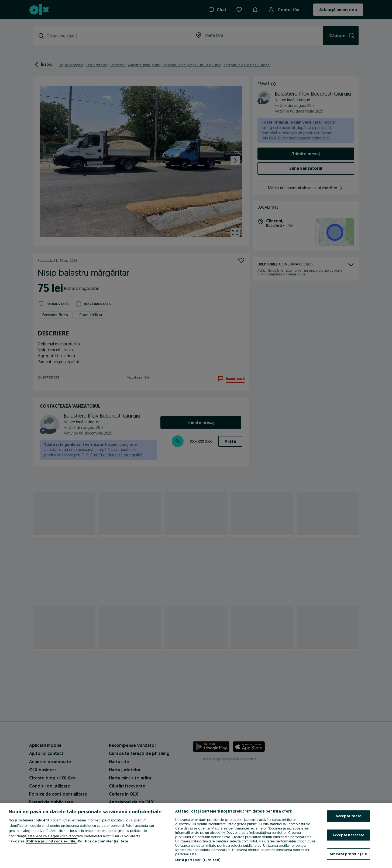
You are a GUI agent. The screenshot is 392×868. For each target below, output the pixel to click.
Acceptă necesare (348, 835)
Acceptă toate (349, 816)
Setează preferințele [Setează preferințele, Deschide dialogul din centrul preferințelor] (348, 854)
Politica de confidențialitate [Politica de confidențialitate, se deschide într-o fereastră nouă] (103, 841)
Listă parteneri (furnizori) (198, 860)
